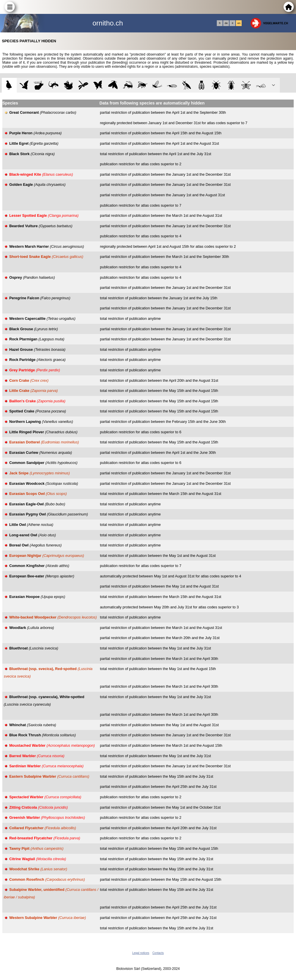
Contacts (158, 953)
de (226, 23)
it (233, 23)
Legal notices (141, 953)
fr (220, 23)
